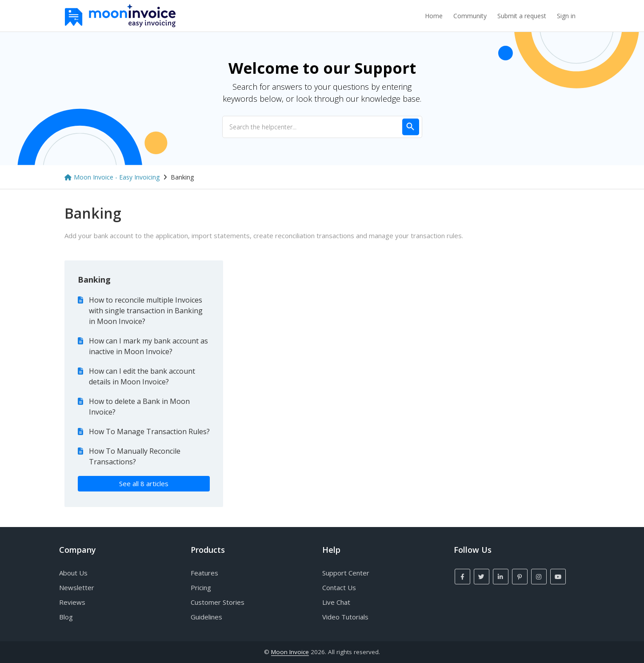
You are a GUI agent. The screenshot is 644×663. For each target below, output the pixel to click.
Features (204, 573)
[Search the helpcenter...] (322, 127)
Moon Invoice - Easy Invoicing (117, 177)
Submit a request (522, 16)
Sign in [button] (566, 16)
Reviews (72, 602)
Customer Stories (218, 602)
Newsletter (77, 587)
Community (470, 16)
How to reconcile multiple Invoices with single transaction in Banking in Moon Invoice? (146, 311)
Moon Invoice (290, 652)
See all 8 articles (144, 483)
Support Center (346, 573)
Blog (66, 617)
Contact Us (339, 587)
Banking (94, 280)
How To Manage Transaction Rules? (149, 431)
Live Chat (336, 602)
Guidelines (206, 617)
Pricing (201, 587)
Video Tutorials (345, 617)
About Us (73, 573)
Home (434, 16)
